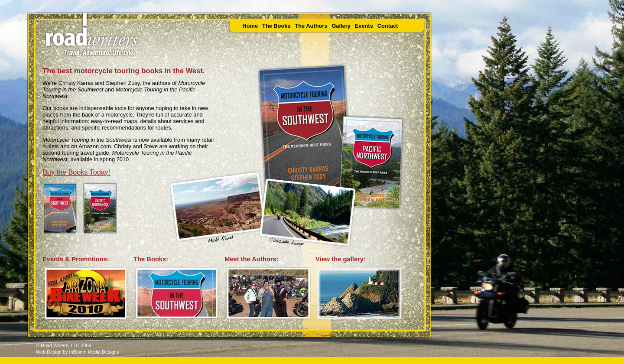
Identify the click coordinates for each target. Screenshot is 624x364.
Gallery (341, 26)
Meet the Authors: (252, 259)
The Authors (311, 26)
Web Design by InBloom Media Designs (77, 352)
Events (364, 26)
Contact (388, 26)
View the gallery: (341, 259)
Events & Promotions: (76, 259)
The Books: (151, 259)
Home (250, 26)
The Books (276, 26)
